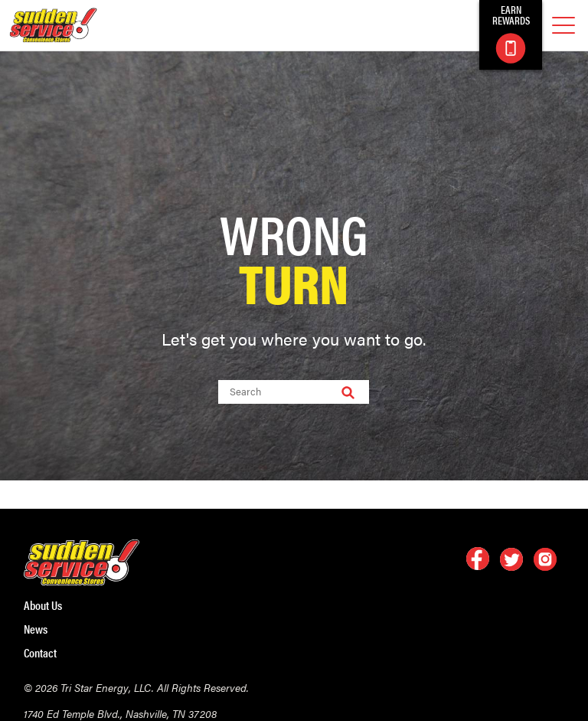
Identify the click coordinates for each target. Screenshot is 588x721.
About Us (43, 605)
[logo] (53, 25)
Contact (40, 653)
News (36, 629)
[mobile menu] (563, 26)
